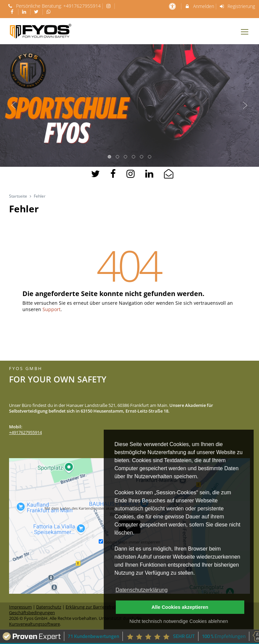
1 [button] (110, 157)
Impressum (20, 607)
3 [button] (126, 157)
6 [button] (150, 157)
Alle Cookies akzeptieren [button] (180, 607)
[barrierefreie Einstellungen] (173, 6)
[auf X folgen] (37, 12)
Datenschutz (49, 607)
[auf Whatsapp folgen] (50, 12)
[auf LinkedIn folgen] (25, 12)
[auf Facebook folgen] (13, 12)
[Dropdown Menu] (245, 32)
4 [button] (134, 157)
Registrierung (237, 6)
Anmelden (199, 6)
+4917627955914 (82, 6)
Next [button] (245, 105)
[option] (129, 106)
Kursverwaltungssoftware (34, 624)
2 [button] (118, 157)
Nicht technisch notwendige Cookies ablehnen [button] (179, 621)
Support (52, 309)
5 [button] (142, 157)
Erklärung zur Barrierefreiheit (94, 607)
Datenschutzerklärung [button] (142, 590)
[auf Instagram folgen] (109, 6)
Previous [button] (14, 105)
